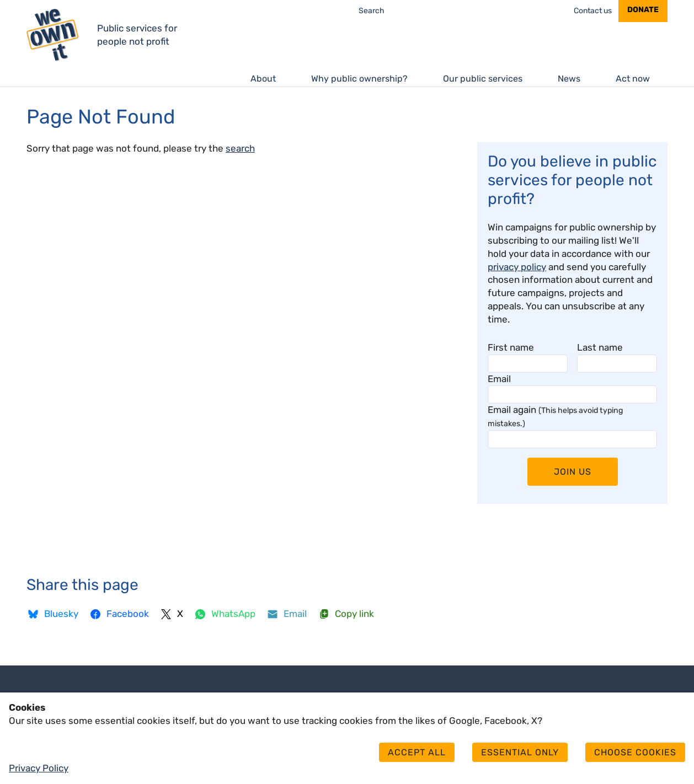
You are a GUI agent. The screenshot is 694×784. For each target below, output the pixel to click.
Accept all (417, 752)
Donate (643, 10)
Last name (600, 347)
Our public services (483, 79)
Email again (555, 416)
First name (511, 347)
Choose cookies (635, 752)
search (240, 148)
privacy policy (517, 267)
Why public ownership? (359, 79)
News (569, 79)
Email (499, 379)
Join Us (573, 472)
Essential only (520, 752)
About (263, 79)
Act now (633, 79)
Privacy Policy (39, 768)
